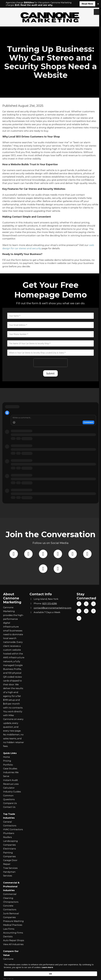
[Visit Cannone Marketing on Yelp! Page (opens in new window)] (93, 611)
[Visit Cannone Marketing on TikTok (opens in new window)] (86, 604)
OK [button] (93, 972)
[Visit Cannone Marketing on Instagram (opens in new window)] (79, 611)
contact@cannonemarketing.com (53, 608)
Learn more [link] (59, 974)
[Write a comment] (53, 449)
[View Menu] (97, 12)
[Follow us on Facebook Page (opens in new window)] (14, 569)
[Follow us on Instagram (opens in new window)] (58, 569)
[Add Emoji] (14, 454)
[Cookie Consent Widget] (50, 972)
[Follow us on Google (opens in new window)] (87, 569)
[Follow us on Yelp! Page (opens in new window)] (43, 584)
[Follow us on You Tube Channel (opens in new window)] (73, 569)
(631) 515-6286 (49, 603)
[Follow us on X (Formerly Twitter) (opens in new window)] (28, 569)
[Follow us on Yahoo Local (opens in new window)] (58, 584)
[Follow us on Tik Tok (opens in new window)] (43, 569)
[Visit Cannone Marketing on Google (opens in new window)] (86, 611)
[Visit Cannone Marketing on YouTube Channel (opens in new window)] (93, 604)
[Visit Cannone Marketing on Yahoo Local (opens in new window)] (79, 618)
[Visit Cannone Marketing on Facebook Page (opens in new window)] (79, 604)
